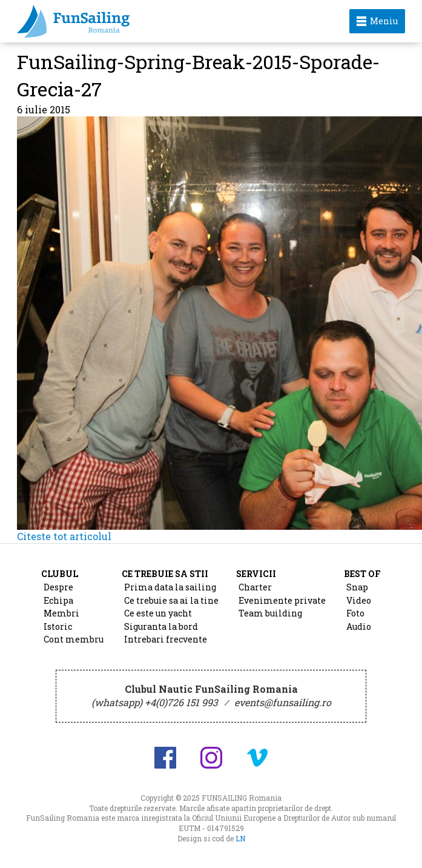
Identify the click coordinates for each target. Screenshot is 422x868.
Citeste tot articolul (64, 536)
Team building (270, 613)
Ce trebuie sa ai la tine (171, 600)
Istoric (58, 626)
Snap (357, 587)
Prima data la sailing (170, 587)
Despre (58, 587)
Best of (362, 574)
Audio (359, 626)
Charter (255, 587)
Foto (355, 613)
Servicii (256, 574)
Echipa (58, 600)
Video (359, 600)
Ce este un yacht (158, 613)
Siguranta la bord (161, 626)
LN (240, 838)
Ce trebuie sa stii (165, 574)
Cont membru (74, 639)
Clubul (60, 574)
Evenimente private (282, 600)
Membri (61, 613)
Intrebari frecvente (166, 639)
